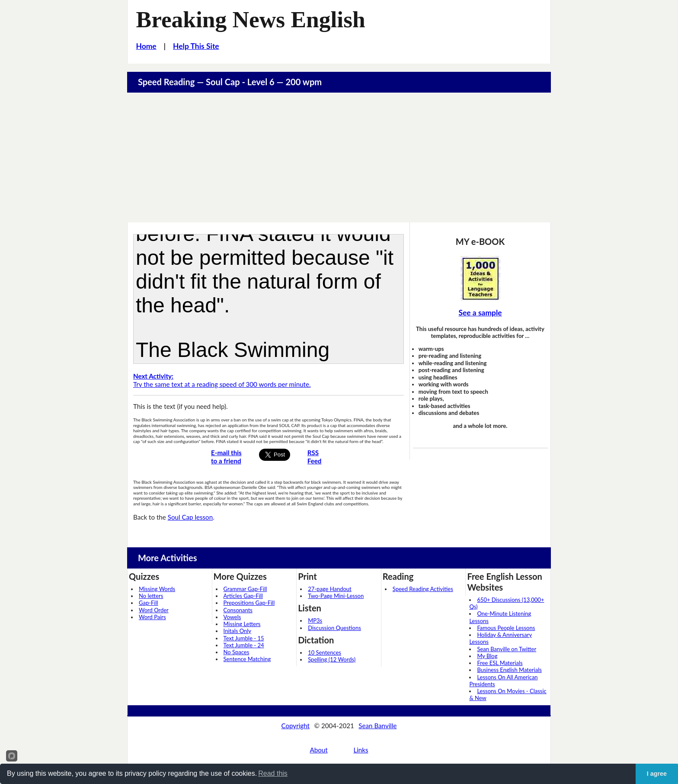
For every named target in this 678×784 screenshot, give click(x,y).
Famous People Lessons (506, 628)
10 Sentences (325, 652)
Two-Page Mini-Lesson (336, 596)
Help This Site (196, 46)
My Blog (487, 656)
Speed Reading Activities (423, 589)
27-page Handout (330, 589)
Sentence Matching (247, 659)
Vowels (232, 617)
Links (361, 750)
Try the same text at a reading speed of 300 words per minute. (222, 380)
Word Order (154, 610)
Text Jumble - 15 (244, 638)
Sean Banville (377, 726)
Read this (273, 773)
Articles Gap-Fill (243, 596)
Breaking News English (251, 19)
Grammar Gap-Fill (245, 589)
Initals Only (237, 631)
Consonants (238, 610)
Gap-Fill (149, 603)
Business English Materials (509, 670)
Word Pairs (152, 617)
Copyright (295, 726)
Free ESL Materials (500, 663)
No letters (151, 596)
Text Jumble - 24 (244, 645)
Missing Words (157, 589)
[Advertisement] (339, 157)
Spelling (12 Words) (332, 659)
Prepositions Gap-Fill (249, 603)
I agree (657, 774)
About (318, 750)
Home (146, 46)
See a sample (480, 313)
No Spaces (237, 652)
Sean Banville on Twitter (507, 649)
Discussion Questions (334, 628)
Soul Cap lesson (190, 517)
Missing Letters (242, 624)
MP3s (315, 620)
